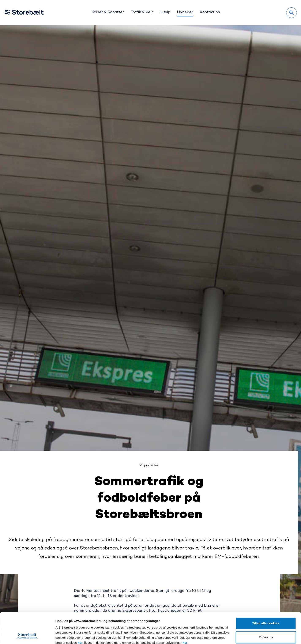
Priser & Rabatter (108, 12)
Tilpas (266, 608)
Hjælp (165, 12)
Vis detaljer (64, 636)
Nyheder (185, 12)
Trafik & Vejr (142, 12)
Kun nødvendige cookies (266, 622)
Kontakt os (210, 12)
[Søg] (291, 13)
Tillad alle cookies (266, 595)
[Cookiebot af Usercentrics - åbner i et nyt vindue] (27, 636)
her (80, 614)
